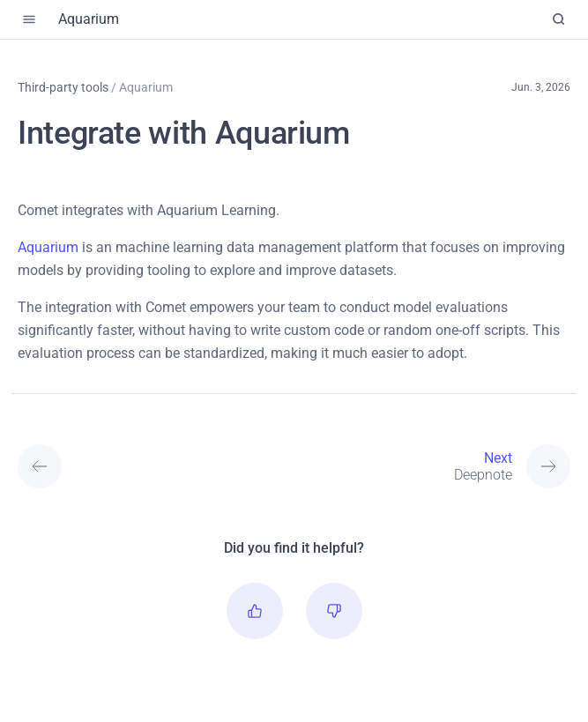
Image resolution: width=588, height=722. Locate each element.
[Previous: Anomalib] (87, 466)
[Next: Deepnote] (363, 466)
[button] (255, 611)
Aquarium (48, 247)
